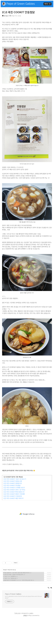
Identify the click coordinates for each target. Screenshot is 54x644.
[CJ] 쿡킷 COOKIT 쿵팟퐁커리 (13, 507)
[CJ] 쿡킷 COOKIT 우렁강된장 (13, 520)
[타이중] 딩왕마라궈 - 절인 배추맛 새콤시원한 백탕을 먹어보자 (16, 597)
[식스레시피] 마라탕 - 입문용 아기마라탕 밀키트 (13, 599)
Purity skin (17, 637)
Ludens (31, 637)
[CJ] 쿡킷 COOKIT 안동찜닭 (18, 12)
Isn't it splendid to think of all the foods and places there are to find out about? (23, 621)
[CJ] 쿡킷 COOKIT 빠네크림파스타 (14, 516)
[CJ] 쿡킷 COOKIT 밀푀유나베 (13, 505)
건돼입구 (25, 639)
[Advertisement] (27, 32)
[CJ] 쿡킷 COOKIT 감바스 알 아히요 (14, 514)
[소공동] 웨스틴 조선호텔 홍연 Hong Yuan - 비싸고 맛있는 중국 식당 (18, 604)
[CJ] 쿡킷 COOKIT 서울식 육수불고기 (15, 503)
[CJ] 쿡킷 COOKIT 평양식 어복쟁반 (14, 518)
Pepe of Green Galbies (21, 4)
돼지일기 (6, 16)
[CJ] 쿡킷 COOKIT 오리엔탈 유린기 (14, 512)
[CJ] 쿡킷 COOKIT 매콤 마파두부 (14, 522)
